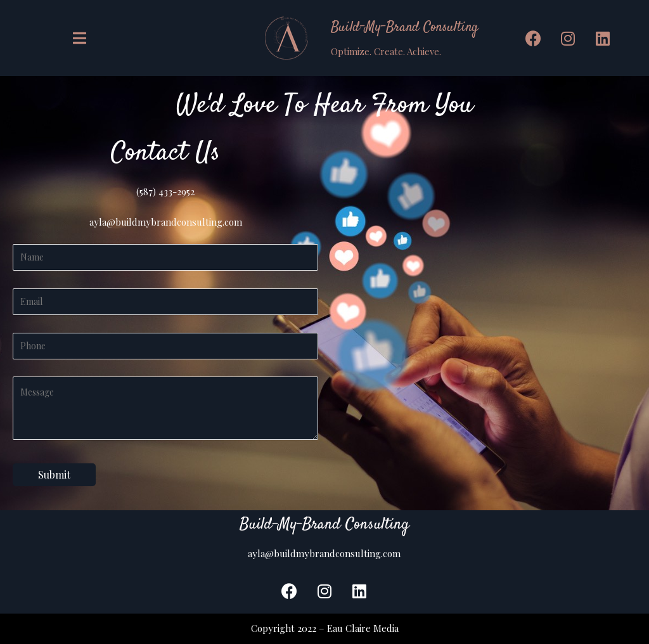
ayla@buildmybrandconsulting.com (166, 222)
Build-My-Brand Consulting (405, 27)
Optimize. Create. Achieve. (386, 51)
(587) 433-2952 (165, 191)
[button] (81, 38)
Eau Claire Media (363, 628)
